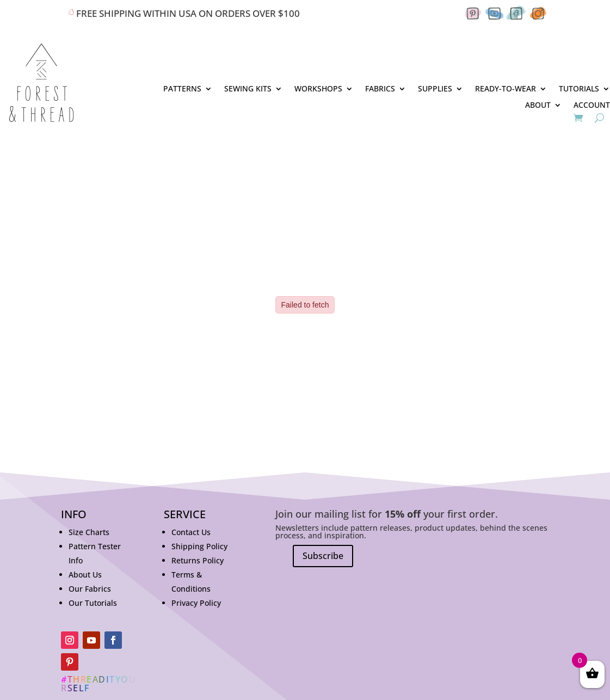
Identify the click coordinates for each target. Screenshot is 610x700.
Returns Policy (198, 560)
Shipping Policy (199, 546)
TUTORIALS (579, 89)
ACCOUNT (592, 106)
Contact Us (191, 532)
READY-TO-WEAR (506, 89)
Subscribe (323, 556)
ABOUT (538, 106)
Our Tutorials (93, 603)
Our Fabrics (90, 589)
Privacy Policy (196, 603)
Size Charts (89, 532)
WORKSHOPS (318, 89)
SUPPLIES (435, 89)
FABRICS (380, 89)
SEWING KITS (248, 89)
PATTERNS (182, 89)
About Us (85, 575)
